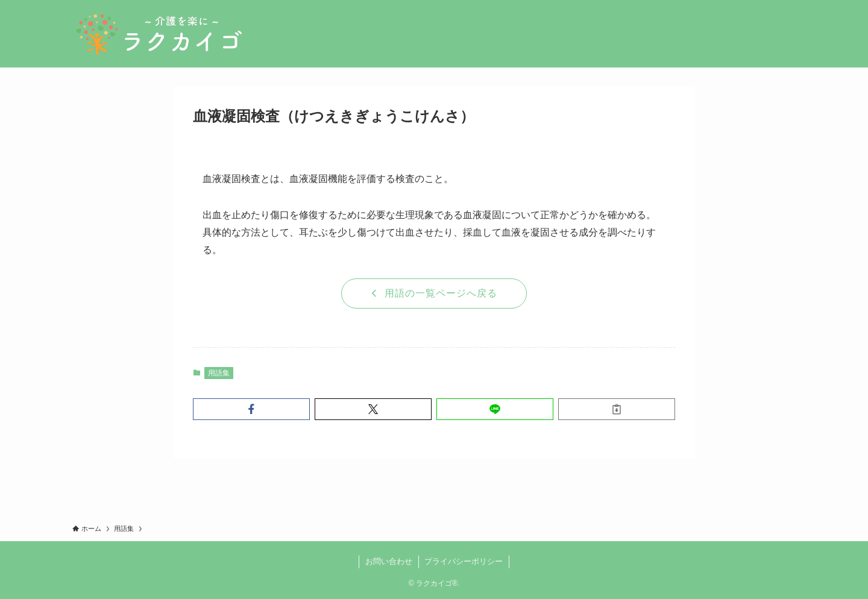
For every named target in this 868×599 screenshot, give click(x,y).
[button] (251, 409)
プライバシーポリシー (464, 561)
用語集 (219, 373)
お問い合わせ (389, 561)
